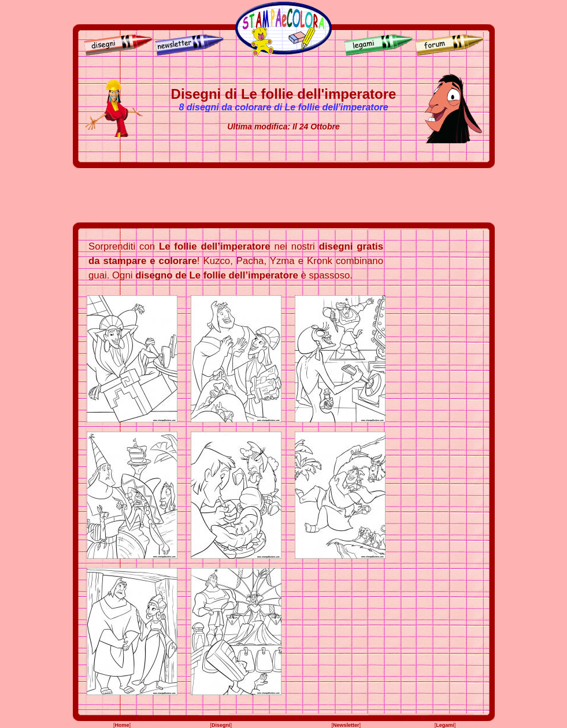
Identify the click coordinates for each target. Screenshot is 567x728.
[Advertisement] (284, 195)
